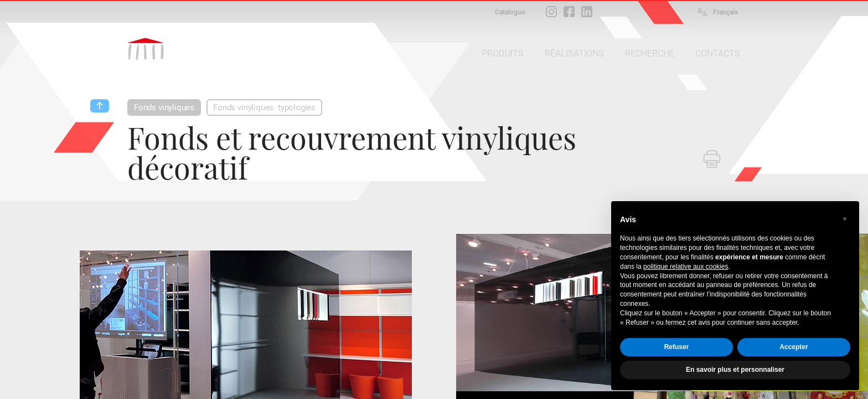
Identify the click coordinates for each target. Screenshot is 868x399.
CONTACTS (718, 53)
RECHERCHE (650, 53)
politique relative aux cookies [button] (686, 267)
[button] (845, 219)
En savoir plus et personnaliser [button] (735, 370)
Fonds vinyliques (164, 108)
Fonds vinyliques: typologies (264, 108)
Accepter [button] (794, 347)
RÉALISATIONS (574, 53)
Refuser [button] (677, 347)
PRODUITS (503, 53)
